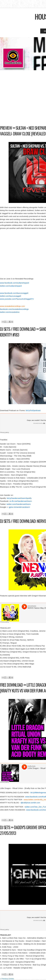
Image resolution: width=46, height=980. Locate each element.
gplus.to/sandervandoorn (19, 507)
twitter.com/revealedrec (10, 312)
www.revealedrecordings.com (12, 306)
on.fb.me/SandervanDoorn (21, 501)
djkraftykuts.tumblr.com (30, 803)
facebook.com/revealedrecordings (14, 309)
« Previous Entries (7, 979)
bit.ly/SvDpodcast (33, 410)
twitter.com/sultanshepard (11, 286)
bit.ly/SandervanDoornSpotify (19, 498)
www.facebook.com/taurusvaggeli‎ (14, 293)
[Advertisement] (23, 100)
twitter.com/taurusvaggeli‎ (10, 296)
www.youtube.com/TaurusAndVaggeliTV (17, 299)
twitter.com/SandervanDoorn (19, 504)
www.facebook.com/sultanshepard (14, 283)
